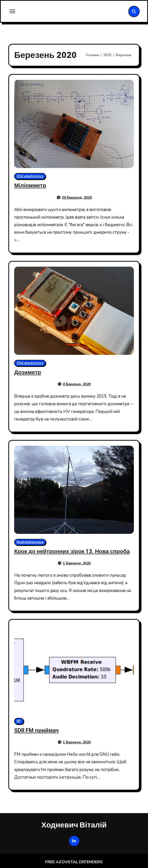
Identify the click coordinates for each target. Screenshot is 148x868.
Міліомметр (30, 186)
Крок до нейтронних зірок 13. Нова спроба (72, 551)
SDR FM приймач (36, 731)
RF (19, 721)
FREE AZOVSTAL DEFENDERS (74, 862)
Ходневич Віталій (74, 825)
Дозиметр (28, 372)
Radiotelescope (30, 542)
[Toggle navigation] (12, 11)
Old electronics (30, 176)
